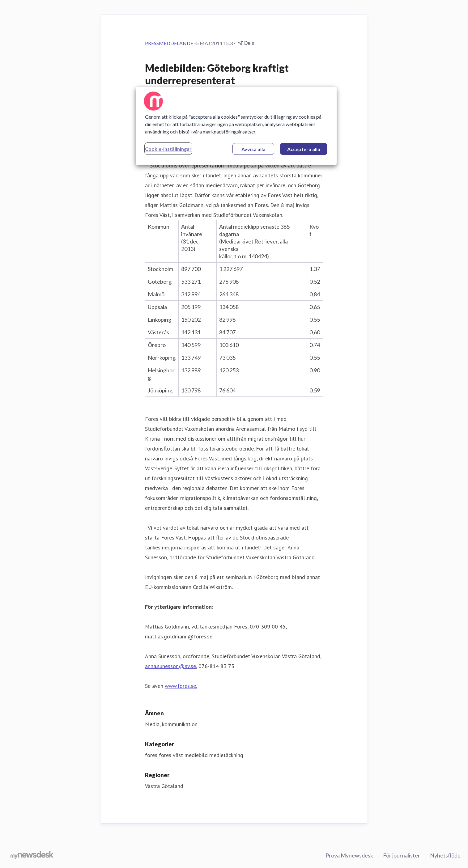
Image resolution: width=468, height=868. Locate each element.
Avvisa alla (253, 149)
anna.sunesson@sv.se (170, 666)
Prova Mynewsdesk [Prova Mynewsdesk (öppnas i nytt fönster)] (349, 855)
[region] (236, 126)
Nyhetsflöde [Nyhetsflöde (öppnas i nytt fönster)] (445, 855)
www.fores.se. (181, 686)
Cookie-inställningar (168, 149)
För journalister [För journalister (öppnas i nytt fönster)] (402, 855)
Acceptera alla (304, 149)
